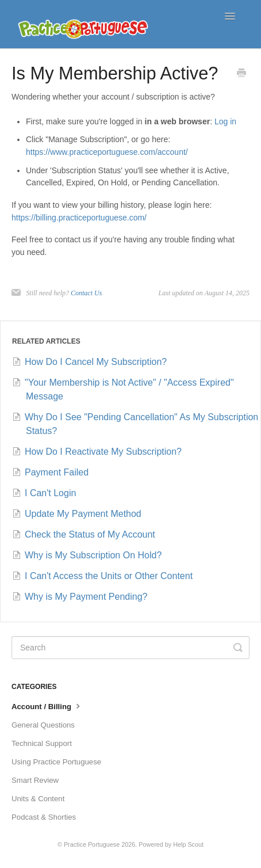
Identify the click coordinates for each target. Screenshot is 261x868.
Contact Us (86, 293)
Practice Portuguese (92, 844)
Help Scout (188, 844)
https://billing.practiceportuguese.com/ (79, 218)
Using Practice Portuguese (56, 762)
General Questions (43, 725)
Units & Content (38, 799)
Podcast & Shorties (44, 817)
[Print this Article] (241, 74)
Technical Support (42, 743)
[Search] (130, 648)
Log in (225, 121)
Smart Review (35, 780)
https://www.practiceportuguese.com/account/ (107, 152)
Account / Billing (47, 706)
